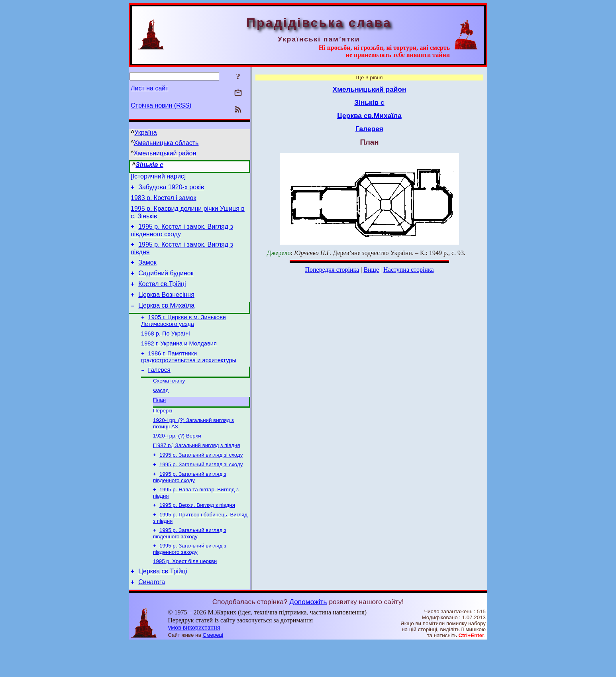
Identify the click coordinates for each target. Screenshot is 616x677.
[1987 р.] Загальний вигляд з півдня (197, 470)
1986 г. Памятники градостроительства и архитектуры (189, 375)
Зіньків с (149, 165)
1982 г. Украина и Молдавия (179, 360)
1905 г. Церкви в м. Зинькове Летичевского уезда (183, 335)
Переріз (163, 433)
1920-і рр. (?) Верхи (177, 460)
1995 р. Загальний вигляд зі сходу (201, 480)
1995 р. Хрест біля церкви (185, 593)
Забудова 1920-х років (171, 189)
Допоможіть (308, 636)
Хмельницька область (166, 143)
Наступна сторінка (408, 270)
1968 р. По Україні (166, 349)
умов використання (194, 662)
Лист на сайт (150, 88)
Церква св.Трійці (163, 604)
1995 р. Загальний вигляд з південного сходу (190, 504)
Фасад (161, 411)
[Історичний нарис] (158, 178)
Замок (147, 271)
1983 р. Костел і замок (163, 201)
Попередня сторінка (332, 270)
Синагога (152, 616)
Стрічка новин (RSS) (161, 105)
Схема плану (169, 401)
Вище (371, 270)
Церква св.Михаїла (166, 319)
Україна (145, 132)
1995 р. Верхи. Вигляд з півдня (197, 534)
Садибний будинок (166, 283)
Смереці (213, 669)
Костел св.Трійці (162, 295)
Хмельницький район (165, 153)
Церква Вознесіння (166, 307)
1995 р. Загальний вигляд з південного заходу (190, 564)
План (159, 421)
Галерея (159, 389)
